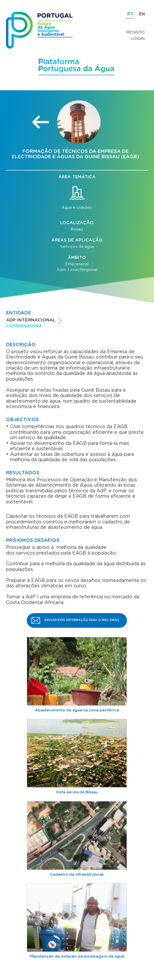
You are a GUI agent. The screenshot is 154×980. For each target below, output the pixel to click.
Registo (135, 32)
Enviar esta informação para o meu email (82, 620)
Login (138, 38)
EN (142, 14)
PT (130, 14)
